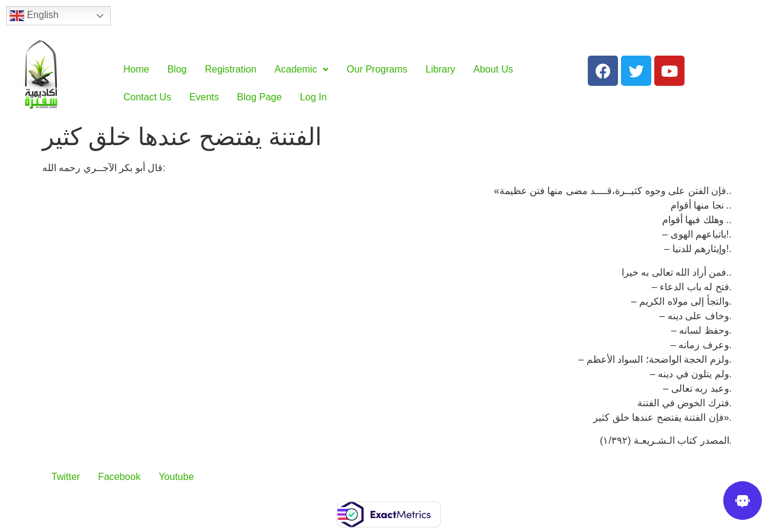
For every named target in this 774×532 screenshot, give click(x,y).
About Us (493, 69)
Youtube (176, 477)
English (34, 16)
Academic (301, 69)
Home (136, 69)
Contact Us (147, 97)
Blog (177, 69)
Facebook (119, 477)
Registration (231, 69)
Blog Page (259, 97)
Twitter (66, 477)
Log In (313, 97)
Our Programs (377, 69)
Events (204, 97)
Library (441, 69)
